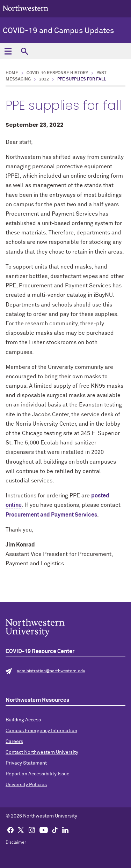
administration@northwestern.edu (51, 671)
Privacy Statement (26, 763)
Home (12, 73)
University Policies (26, 785)
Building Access (23, 720)
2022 (44, 79)
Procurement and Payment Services (51, 515)
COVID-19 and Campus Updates (58, 31)
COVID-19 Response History (57, 73)
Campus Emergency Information (41, 731)
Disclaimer (16, 843)
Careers (14, 742)
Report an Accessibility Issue (38, 774)
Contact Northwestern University (42, 752)
